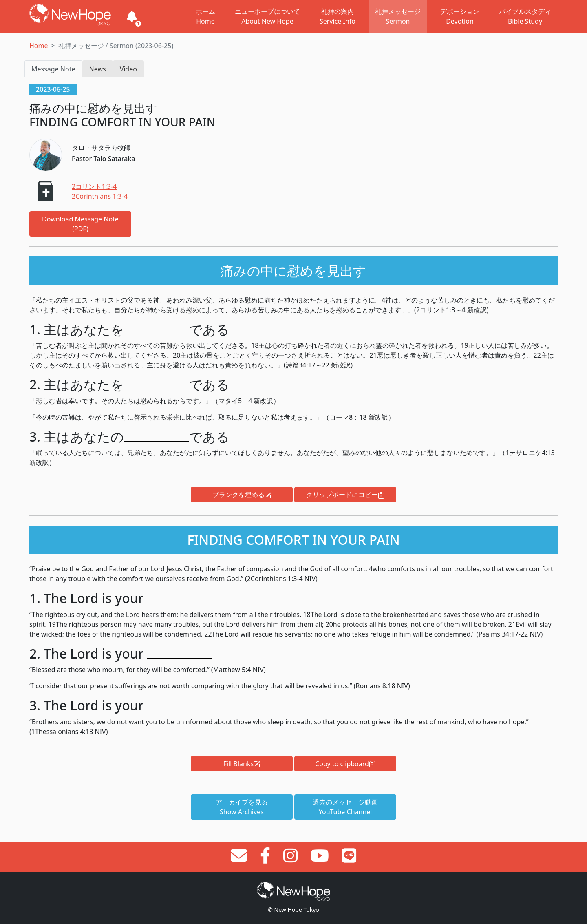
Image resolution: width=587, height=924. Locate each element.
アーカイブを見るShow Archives (242, 807)
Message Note (53, 69)
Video (128, 69)
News (98, 69)
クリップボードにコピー (345, 495)
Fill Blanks (242, 764)
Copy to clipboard (345, 764)
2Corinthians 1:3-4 (100, 196)
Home (39, 46)
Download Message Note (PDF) (80, 224)
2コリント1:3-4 (94, 186)
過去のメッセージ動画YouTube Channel (345, 807)
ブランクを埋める (242, 495)
